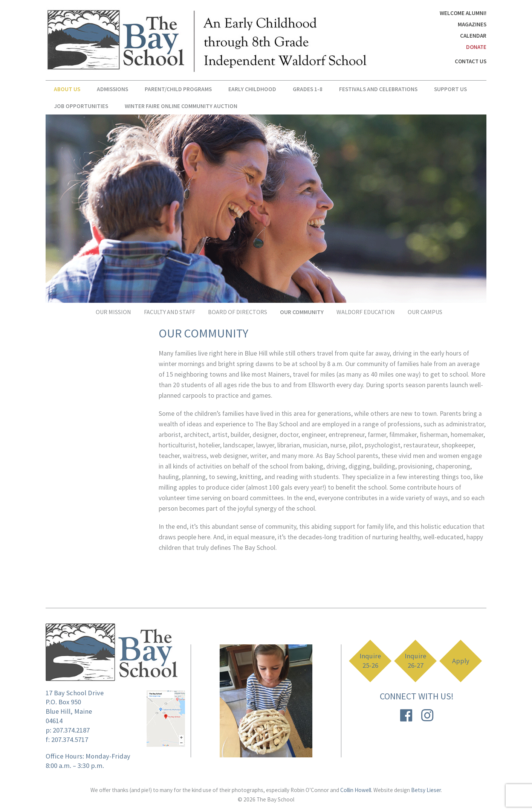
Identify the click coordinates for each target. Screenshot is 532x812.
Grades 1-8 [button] (308, 89)
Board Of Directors (238, 312)
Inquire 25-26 (370, 661)
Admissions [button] (112, 89)
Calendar (473, 36)
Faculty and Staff (170, 312)
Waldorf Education (366, 312)
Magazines (472, 24)
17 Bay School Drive (75, 693)
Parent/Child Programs (178, 89)
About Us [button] (67, 89)
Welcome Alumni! (463, 13)
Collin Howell (356, 790)
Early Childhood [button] (252, 89)
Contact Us (471, 61)
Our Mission (113, 312)
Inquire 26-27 (415, 661)
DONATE (476, 47)
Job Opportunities (81, 106)
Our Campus (425, 312)
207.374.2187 (71, 730)
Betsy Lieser (426, 790)
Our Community (302, 312)
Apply (461, 661)
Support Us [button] (450, 89)
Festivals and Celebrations (378, 89)
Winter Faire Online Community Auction (181, 106)
